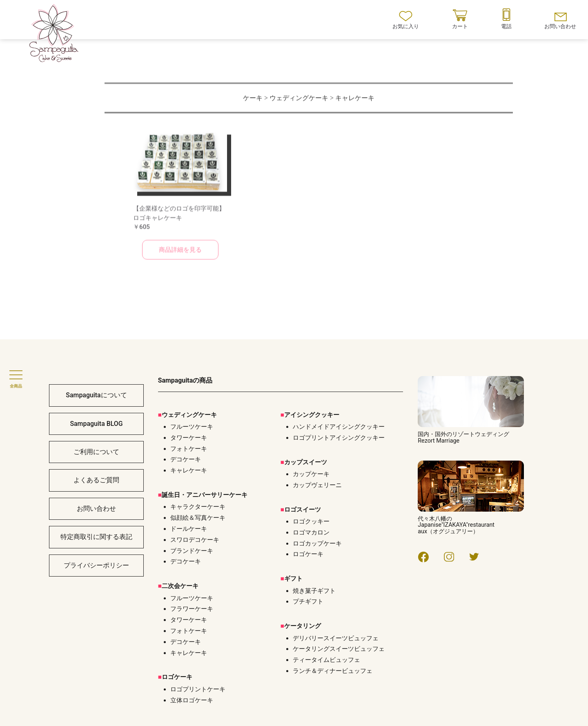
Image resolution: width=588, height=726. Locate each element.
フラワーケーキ (192, 609)
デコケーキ (186, 561)
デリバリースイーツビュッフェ (336, 638)
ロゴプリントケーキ (198, 689)
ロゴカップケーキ (317, 543)
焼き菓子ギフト (314, 591)
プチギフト (308, 601)
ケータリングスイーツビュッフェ (339, 649)
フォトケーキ (189, 631)
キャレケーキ (189, 653)
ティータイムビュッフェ (326, 660)
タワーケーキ (189, 620)
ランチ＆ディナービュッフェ (333, 671)
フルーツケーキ (192, 598)
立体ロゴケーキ (192, 700)
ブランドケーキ (192, 551)
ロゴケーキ (308, 554)
